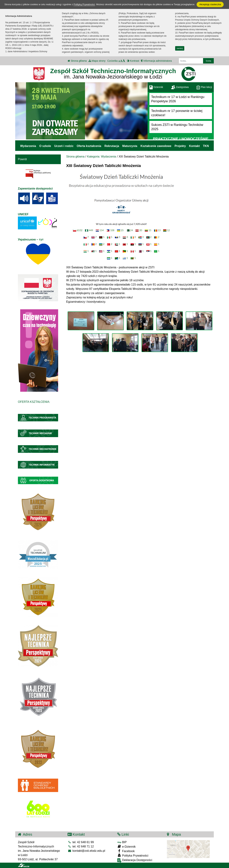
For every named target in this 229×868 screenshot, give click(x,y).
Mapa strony (97, 61)
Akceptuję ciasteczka (210, 4)
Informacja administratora (156, 61)
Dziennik (156, 87)
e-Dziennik (126, 846)
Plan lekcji (204, 87)
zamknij (180, 48)
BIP (122, 842)
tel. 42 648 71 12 (81, 846)
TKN (206, 146)
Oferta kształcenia (89, 146)
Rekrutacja (112, 146)
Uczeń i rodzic (64, 146)
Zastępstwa (180, 87)
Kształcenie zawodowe (156, 146)
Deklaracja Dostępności (135, 860)
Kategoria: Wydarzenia (102, 157)
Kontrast (133, 61)
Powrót (22, 159)
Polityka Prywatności (133, 855)
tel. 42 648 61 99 (81, 842)
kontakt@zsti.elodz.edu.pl (86, 851)
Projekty (180, 146)
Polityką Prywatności (84, 4)
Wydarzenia (28, 146)
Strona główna (77, 61)
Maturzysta (130, 146)
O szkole (45, 146)
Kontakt (194, 146)
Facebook (126, 851)
